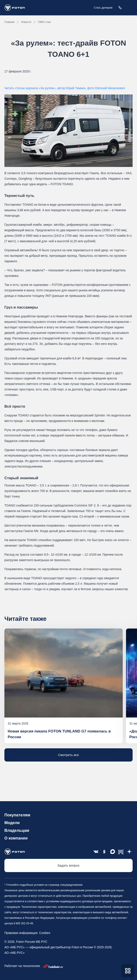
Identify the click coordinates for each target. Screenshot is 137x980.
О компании (16, 838)
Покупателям (17, 815)
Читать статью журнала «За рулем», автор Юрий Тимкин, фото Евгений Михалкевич (65, 88)
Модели (12, 823)
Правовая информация (21, 933)
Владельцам (17, 830)
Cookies (44, 933)
